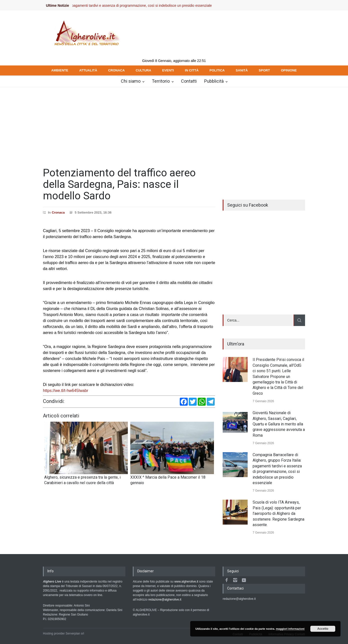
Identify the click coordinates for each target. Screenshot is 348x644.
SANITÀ (242, 70)
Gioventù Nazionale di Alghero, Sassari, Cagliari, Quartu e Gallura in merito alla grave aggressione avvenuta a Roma (279, 424)
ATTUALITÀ (88, 70)
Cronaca (58, 212)
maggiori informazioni (290, 629)
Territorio (161, 81)
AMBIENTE (60, 70)
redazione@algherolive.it (165, 600)
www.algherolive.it (186, 582)
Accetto (323, 629)
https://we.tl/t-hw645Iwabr (66, 391)
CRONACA (116, 70)
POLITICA (217, 70)
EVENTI (168, 70)
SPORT (264, 70)
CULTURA (144, 70)
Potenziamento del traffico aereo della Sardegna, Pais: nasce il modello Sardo (119, 184)
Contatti (189, 81)
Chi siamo (131, 81)
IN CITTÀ (192, 70)
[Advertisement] (174, 125)
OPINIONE (289, 70)
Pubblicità (214, 81)
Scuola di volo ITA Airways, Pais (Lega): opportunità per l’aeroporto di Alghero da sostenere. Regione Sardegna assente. (278, 513)
